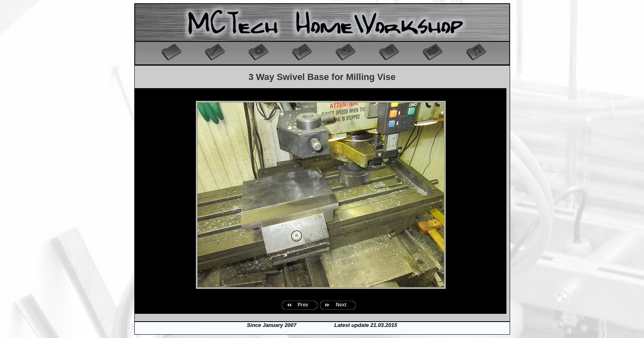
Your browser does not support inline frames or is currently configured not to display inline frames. (321, 201)
